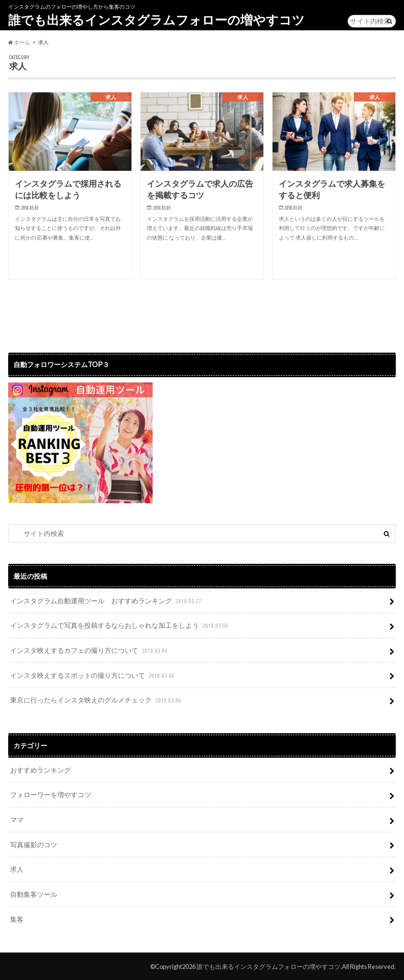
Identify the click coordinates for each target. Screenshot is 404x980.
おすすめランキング (40, 769)
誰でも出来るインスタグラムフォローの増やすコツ (156, 20)
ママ (17, 819)
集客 (17, 917)
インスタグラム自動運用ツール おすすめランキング (107, 601)
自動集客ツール (34, 893)
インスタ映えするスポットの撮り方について (93, 675)
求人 (17, 868)
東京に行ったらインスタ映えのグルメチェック (97, 700)
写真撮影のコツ (34, 843)
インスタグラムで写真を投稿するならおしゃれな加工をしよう (120, 626)
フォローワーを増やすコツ (51, 794)
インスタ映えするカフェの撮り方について (90, 650)
